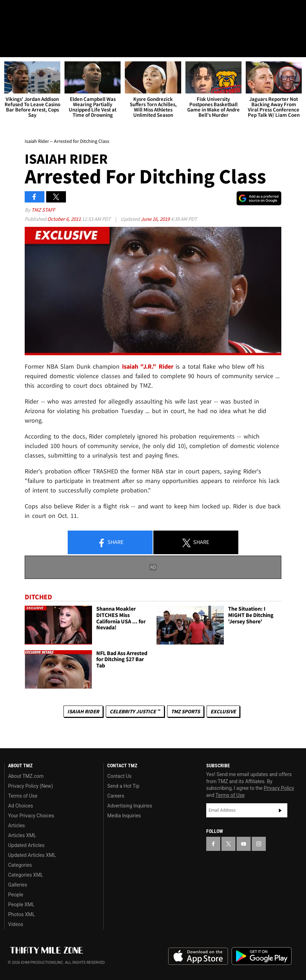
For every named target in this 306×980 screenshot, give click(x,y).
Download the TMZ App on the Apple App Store (198, 956)
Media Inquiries (124, 816)
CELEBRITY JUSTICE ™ (135, 711)
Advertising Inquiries (130, 806)
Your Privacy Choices (31, 816)
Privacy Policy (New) (30, 786)
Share (110, 543)
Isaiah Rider (83, 711)
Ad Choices (21, 806)
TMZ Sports (185, 711)
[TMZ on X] (28, 11)
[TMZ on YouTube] (244, 844)
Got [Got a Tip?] (23, 30)
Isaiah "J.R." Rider (148, 366)
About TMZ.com (26, 776)
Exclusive (223, 711)
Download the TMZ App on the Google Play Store (262, 956)
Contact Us (119, 776)
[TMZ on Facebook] (11, 11)
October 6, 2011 (65, 219)
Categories (20, 865)
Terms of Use (23, 796)
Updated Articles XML (32, 855)
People (16, 895)
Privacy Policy (279, 788)
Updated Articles (26, 845)
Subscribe (280, 810)
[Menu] (10, 47)
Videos (16, 924)
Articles (17, 825)
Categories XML (26, 875)
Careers (116, 796)
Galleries (18, 885)
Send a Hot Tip (123, 786)
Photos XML (22, 914)
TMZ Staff (43, 210)
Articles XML (22, 835)
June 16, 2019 (156, 219)
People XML (21, 905)
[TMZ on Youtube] (45, 11)
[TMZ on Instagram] (62, 11)
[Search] (296, 47)
